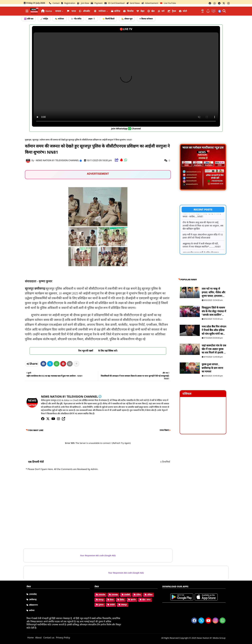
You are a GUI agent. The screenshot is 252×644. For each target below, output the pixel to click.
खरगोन (133, 600)
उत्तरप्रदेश (102, 595)
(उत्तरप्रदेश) (33, 594)
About (38, 637)
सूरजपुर (36, 140)
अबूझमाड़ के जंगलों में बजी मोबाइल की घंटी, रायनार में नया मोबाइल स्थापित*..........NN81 (202, 249)
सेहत (140, 11)
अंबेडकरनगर (33, 605)
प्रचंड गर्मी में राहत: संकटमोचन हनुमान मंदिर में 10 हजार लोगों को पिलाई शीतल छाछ (203, 240)
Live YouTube (168, 3)
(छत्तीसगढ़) (33, 599)
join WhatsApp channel (126, 128)
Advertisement (150, 3)
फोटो (183, 11)
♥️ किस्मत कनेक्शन (146, 19)
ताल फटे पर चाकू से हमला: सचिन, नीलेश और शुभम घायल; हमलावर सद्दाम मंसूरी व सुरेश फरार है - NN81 (214, 292)
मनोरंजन (99, 11)
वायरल (58, 11)
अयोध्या (32, 610)
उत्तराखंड (115, 595)
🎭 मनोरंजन (59, 19)
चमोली (112, 605)
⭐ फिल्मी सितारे (108, 19)
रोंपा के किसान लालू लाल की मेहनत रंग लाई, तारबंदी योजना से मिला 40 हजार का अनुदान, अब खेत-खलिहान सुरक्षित (203, 230)
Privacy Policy (63, 637)
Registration (68, 3)
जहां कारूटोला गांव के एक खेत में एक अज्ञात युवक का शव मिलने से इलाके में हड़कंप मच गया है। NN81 (214, 349)
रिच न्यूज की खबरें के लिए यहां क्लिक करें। (98, 351)
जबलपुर (124, 605)
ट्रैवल (172, 11)
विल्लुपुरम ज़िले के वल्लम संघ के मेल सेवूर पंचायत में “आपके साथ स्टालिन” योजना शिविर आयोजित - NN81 (214, 311)
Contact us (49, 637)
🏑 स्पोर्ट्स (44, 19)
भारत (71, 11)
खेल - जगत (146, 600)
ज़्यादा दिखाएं (164, 430)
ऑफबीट (85, 11)
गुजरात (101, 605)
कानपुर (101, 600)
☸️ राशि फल (29, 19)
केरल (112, 600)
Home (49, 11)
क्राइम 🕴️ (92, 19)
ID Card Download (115, 3)
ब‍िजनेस (128, 11)
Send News (133, 3)
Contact (54, 3)
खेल (151, 11)
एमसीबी (127, 595)
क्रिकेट (122, 600)
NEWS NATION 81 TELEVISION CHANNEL (69, 396)
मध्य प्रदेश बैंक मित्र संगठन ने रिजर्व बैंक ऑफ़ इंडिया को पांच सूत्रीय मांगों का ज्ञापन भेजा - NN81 (214, 330)
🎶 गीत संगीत (76, 19)
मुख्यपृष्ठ (28, 140)
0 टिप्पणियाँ (165, 462)
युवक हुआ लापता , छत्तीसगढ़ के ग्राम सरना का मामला (212, 368)
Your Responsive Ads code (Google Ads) (98, 555)
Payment (97, 3)
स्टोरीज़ (116, 11)
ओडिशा (150, 595)
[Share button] (76, 364)
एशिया (139, 595)
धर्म (161, 11)
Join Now (83, 3)
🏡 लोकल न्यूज (127, 19)
